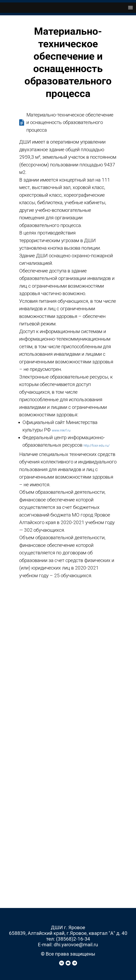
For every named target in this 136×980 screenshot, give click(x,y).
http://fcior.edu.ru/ (97, 446)
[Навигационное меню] (130, 8)
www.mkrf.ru (61, 430)
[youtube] (68, 965)
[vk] (62, 965)
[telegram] (75, 965)
